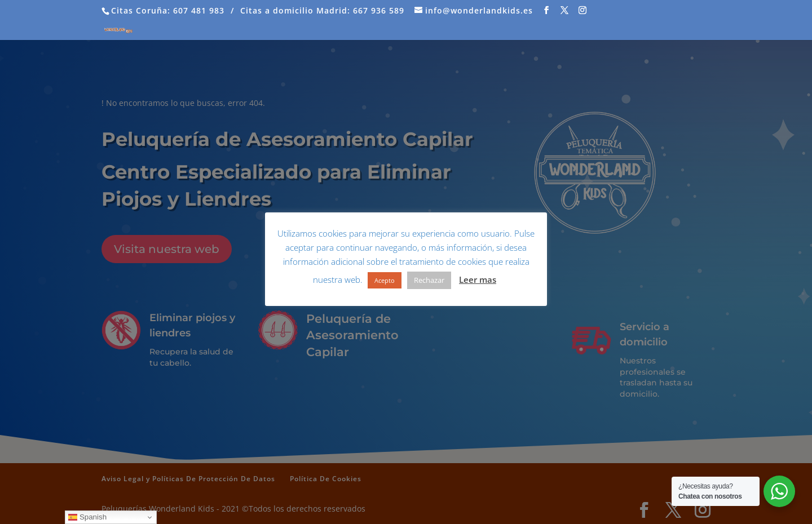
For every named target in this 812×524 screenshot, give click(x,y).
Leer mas (478, 279)
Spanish (87, 517)
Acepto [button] (385, 280)
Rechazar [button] (429, 280)
